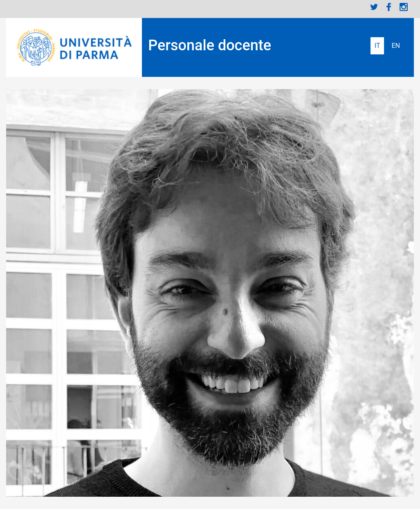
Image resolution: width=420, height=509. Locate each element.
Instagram (404, 7)
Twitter (374, 7)
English (396, 46)
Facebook (389, 7)
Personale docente (210, 45)
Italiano (377, 46)
